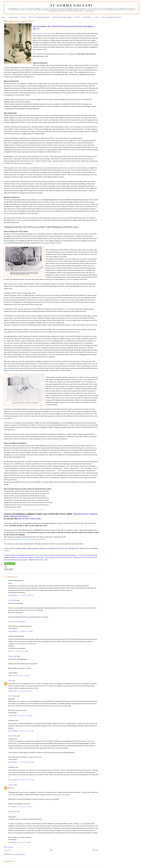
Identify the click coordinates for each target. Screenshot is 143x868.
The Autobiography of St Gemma (112, 17)
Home (4, 17)
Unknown (11, 785)
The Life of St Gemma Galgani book (39, 17)
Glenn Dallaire (12, 600)
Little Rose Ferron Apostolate (17, 622)
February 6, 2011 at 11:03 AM (20, 716)
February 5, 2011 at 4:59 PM (20, 691)
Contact (97, 17)
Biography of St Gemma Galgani (62, 17)
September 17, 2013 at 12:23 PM (21, 762)
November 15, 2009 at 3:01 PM (20, 631)
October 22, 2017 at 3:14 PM (20, 807)
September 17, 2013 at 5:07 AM (21, 731)
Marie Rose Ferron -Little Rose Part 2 (19, 21)
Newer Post (7, 850)
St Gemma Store (13, 17)
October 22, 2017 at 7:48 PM (20, 842)
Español (77, 17)
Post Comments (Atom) (18, 854)
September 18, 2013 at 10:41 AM (21, 780)
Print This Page (87, 17)
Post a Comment (8, 847)
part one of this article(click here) (44, 33)
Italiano (24, 17)
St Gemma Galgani (71, 5)
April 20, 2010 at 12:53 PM (19, 676)
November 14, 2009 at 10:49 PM (21, 595)
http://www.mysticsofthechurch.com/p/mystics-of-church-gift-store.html (24, 539)
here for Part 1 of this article (29, 519)
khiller (10, 681)
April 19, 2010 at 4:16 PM (18, 651)
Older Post (95, 850)
